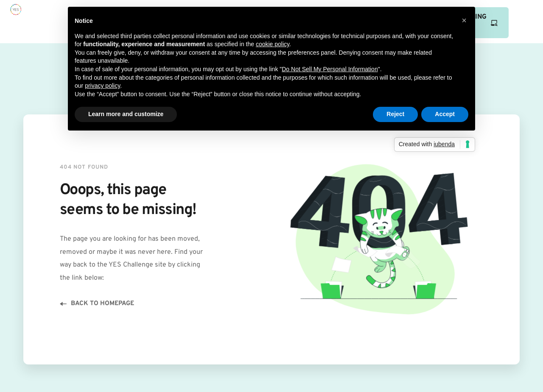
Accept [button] (445, 114)
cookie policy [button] (273, 44)
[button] (464, 20)
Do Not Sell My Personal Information (330, 69)
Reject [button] (395, 114)
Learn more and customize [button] (126, 114)
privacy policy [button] (102, 86)
